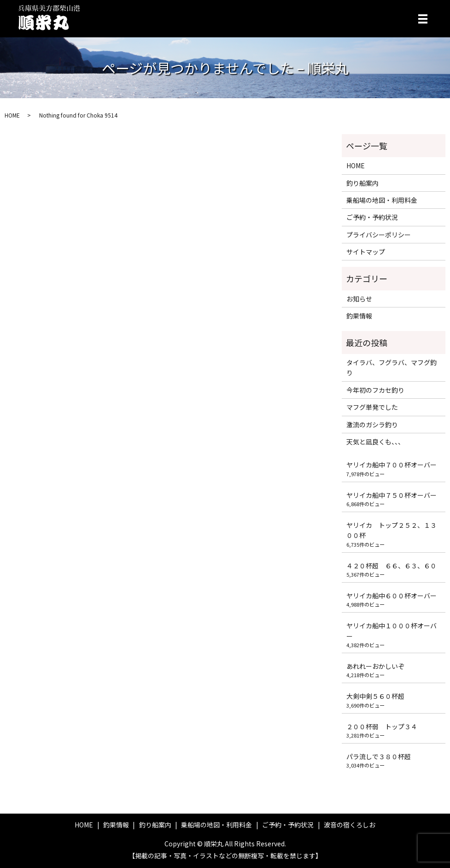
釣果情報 (359, 316)
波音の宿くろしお (350, 825)
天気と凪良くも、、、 (375, 442)
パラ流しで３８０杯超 (379, 756)
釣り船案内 (362, 183)
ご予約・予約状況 (372, 217)
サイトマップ (366, 252)
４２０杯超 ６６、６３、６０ (392, 566)
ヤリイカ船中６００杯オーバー (392, 596)
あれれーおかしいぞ (375, 666)
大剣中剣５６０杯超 (375, 696)
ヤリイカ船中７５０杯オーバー (392, 495)
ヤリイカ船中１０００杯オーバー (392, 631)
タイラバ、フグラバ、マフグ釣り (392, 367)
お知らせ (359, 299)
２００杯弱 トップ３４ (382, 726)
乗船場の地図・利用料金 (382, 200)
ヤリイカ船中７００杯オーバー (392, 465)
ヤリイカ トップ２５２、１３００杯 (392, 530)
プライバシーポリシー (379, 235)
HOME (12, 115)
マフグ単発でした (372, 407)
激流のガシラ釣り (372, 425)
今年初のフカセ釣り (375, 390)
